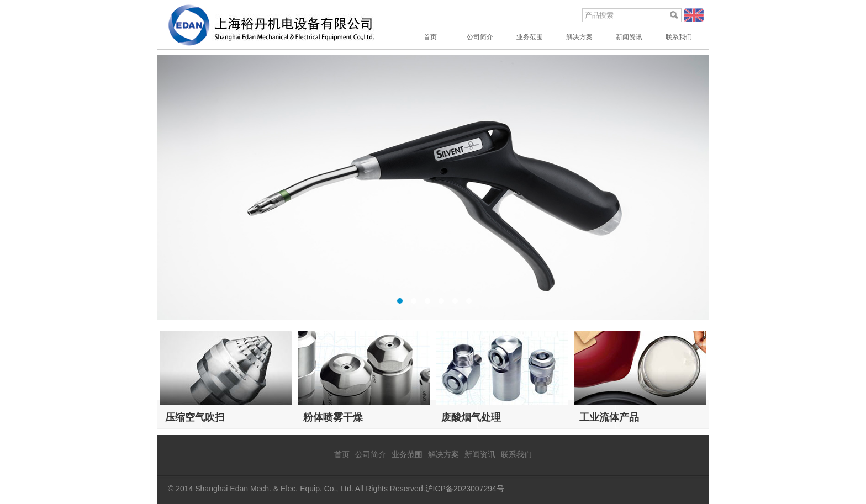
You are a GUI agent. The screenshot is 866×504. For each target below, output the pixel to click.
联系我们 (679, 37)
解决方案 (579, 37)
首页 (430, 37)
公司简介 (480, 37)
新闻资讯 (629, 37)
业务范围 (530, 37)
